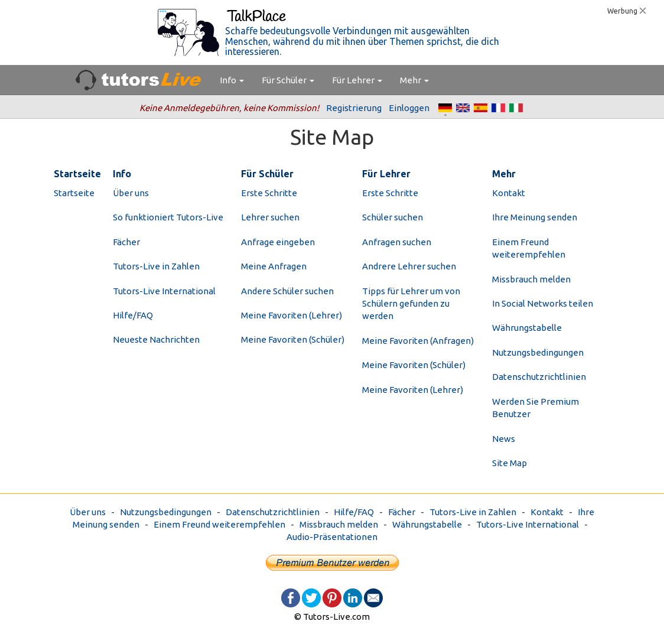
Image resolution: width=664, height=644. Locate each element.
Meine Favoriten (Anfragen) (418, 341)
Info (232, 80)
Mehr (414, 80)
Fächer (126, 242)
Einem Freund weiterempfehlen (219, 524)
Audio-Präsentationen (332, 537)
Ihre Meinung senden (535, 217)
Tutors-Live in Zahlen (156, 266)
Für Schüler (288, 80)
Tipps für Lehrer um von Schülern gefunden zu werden (411, 304)
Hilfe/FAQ (133, 315)
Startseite (74, 193)
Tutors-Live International (164, 291)
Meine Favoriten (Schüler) (293, 339)
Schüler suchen (393, 217)
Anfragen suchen (397, 242)
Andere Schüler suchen (287, 291)
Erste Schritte (269, 193)
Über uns (131, 193)
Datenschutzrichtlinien (539, 377)
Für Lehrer (357, 80)
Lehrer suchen (270, 217)
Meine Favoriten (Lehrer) (292, 315)
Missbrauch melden (531, 279)
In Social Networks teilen (543, 303)
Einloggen (409, 108)
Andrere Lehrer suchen (409, 266)
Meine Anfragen (274, 266)
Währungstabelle (527, 328)
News (504, 439)
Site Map (510, 463)
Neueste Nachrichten (156, 339)
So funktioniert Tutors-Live (168, 217)
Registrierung (354, 108)
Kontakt (509, 193)
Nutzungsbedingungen (538, 352)
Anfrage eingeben (278, 242)
